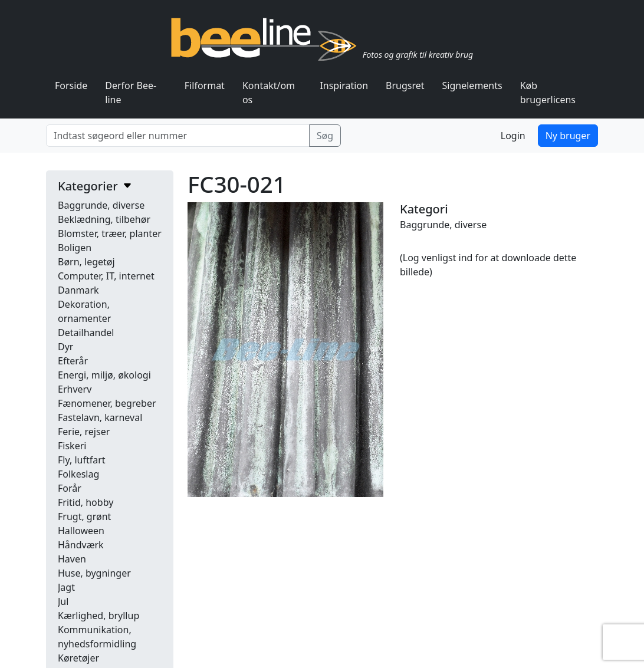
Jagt (66, 587)
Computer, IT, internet (106, 276)
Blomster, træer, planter (110, 233)
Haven (72, 559)
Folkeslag (78, 474)
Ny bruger (568, 136)
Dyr (65, 347)
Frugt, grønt (84, 516)
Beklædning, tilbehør (104, 219)
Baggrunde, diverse (101, 205)
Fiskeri (72, 446)
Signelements (472, 85)
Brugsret (405, 85)
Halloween (81, 531)
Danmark (78, 290)
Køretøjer (78, 658)
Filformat (205, 85)
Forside (71, 85)
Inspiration (344, 85)
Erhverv (75, 389)
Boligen (75, 248)
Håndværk (81, 545)
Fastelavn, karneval (100, 417)
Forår (70, 488)
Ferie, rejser (84, 432)
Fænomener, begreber (107, 403)
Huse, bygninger (94, 573)
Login (513, 136)
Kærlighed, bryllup (98, 616)
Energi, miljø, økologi (104, 375)
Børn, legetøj (86, 262)
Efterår (73, 361)
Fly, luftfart (82, 460)
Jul (63, 601)
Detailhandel (86, 333)
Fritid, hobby (86, 502)
